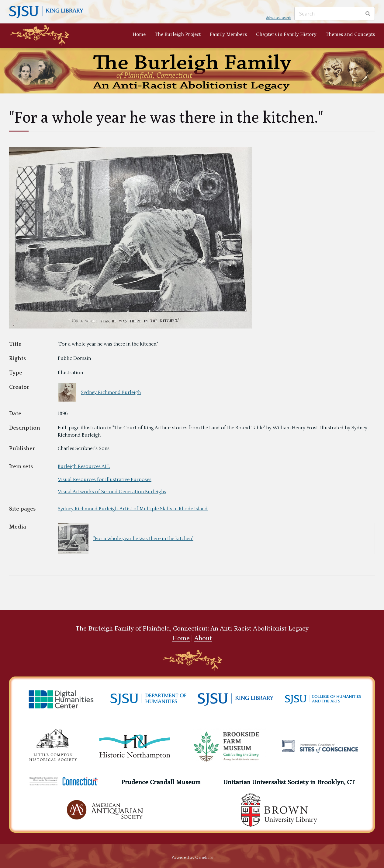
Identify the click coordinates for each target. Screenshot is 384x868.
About (203, 638)
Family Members (228, 34)
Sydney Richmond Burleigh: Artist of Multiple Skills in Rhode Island (133, 509)
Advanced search (279, 18)
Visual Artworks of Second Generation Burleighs (112, 492)
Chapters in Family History (286, 34)
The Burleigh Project (178, 34)
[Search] (335, 14)
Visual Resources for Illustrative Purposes (105, 480)
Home (139, 34)
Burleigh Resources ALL (84, 466)
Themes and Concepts (350, 34)
